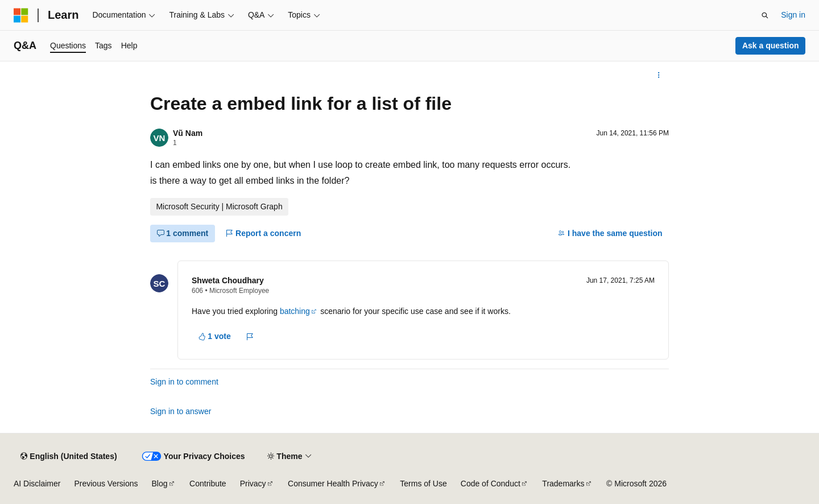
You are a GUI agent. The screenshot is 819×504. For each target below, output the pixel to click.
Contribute (208, 484)
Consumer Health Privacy (333, 484)
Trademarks (563, 484)
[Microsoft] (21, 15)
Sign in (793, 15)
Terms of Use (423, 484)
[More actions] (659, 75)
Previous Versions (106, 484)
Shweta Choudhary (228, 280)
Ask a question (771, 46)
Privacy (253, 484)
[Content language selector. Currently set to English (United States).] (69, 456)
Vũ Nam (188, 133)
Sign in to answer (181, 411)
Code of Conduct (491, 484)
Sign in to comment (184, 382)
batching (295, 311)
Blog (160, 484)
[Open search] (765, 15)
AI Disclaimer (37, 484)
